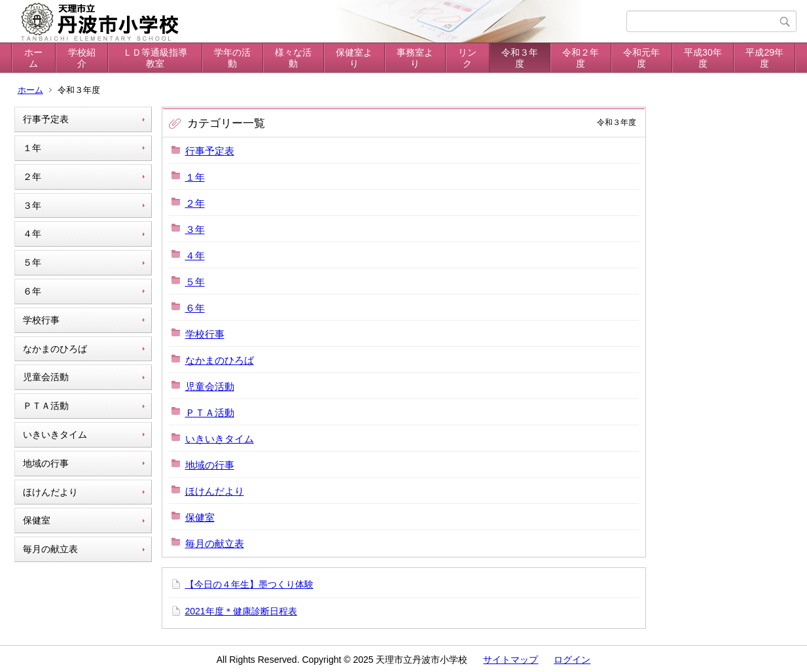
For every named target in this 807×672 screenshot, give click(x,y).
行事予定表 (46, 119)
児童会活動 (46, 377)
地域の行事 (46, 463)
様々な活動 (293, 58)
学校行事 (41, 320)
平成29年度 (764, 58)
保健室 (37, 520)
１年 (32, 148)
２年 (32, 177)
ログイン (572, 660)
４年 (32, 234)
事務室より (415, 58)
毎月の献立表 (50, 549)
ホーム (33, 58)
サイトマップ (511, 660)
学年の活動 (232, 58)
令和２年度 (581, 58)
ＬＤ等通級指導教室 (155, 58)
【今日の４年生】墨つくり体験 (249, 584)
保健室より (354, 58)
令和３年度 (520, 58)
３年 (32, 205)
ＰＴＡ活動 (46, 406)
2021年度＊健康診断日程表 (241, 611)
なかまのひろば (55, 349)
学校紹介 (82, 58)
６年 (32, 291)
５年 (32, 262)
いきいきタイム (55, 434)
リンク (467, 58)
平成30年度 (703, 58)
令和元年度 (641, 58)
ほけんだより (50, 492)
